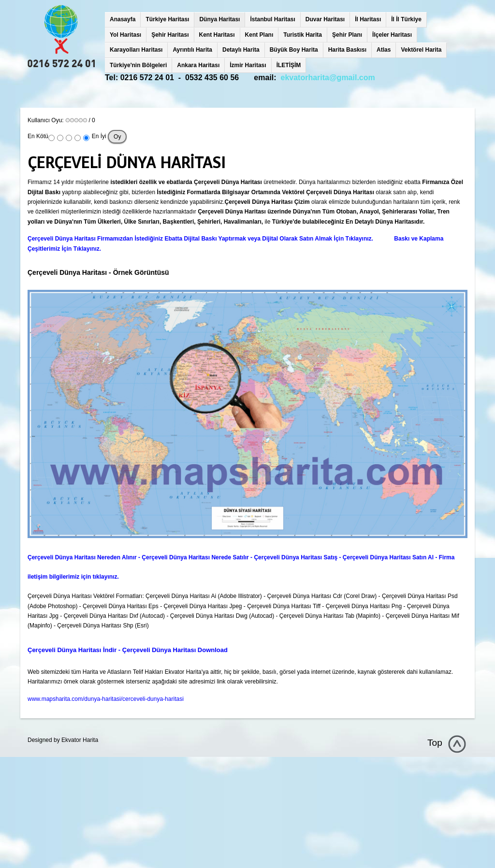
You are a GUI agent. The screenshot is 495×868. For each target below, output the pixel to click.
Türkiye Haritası (167, 19)
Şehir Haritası (170, 35)
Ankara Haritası (198, 65)
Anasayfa (123, 19)
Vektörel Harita (421, 50)
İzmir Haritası (248, 65)
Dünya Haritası (219, 19)
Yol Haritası (125, 35)
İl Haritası (368, 19)
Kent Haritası (217, 35)
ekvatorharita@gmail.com (328, 78)
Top (435, 743)
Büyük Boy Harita (294, 50)
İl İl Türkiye (406, 19)
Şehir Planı (347, 35)
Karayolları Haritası (136, 50)
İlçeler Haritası (392, 35)
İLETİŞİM (289, 65)
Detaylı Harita (241, 50)
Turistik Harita (303, 35)
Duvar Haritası (325, 19)
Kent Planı (259, 35)
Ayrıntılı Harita (192, 50)
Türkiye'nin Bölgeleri (138, 65)
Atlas (384, 50)
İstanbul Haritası (272, 19)
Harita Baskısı (347, 50)
